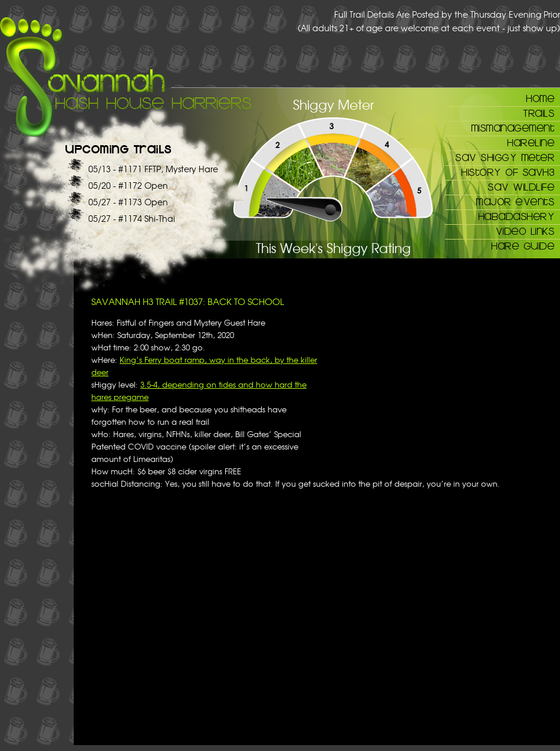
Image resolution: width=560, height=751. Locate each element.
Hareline (531, 142)
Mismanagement (513, 127)
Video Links (525, 231)
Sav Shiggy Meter (505, 157)
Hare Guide (523, 245)
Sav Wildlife (521, 186)
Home (540, 98)
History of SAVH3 (508, 172)
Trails (538, 113)
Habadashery (516, 216)
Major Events (515, 201)
